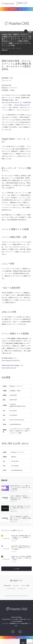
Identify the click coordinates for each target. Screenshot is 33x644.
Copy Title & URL (26, 31)
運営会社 (20, 639)
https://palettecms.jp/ (21, 105)
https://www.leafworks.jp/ (9, 103)
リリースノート (22, 589)
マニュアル (22, 9)
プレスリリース (5, 52)
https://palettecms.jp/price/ (10, 361)
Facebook (7, 641)
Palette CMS (13, 9)
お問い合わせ (13, 639)
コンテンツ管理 (25, 586)
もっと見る (16, 569)
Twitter (2, 641)
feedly (17, 641)
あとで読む (32, 30)
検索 (30, 4)
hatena (12, 641)
